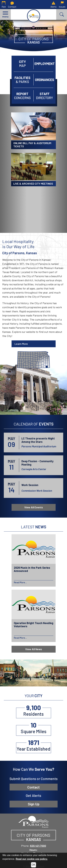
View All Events (34, 507)
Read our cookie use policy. (32, 859)
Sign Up (34, 804)
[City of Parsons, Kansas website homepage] (34, 821)
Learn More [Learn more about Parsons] (21, 344)
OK (33, 865)
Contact (33, 787)
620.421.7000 (38, 846)
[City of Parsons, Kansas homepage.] (34, 16)
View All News (34, 649)
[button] (5, 14)
